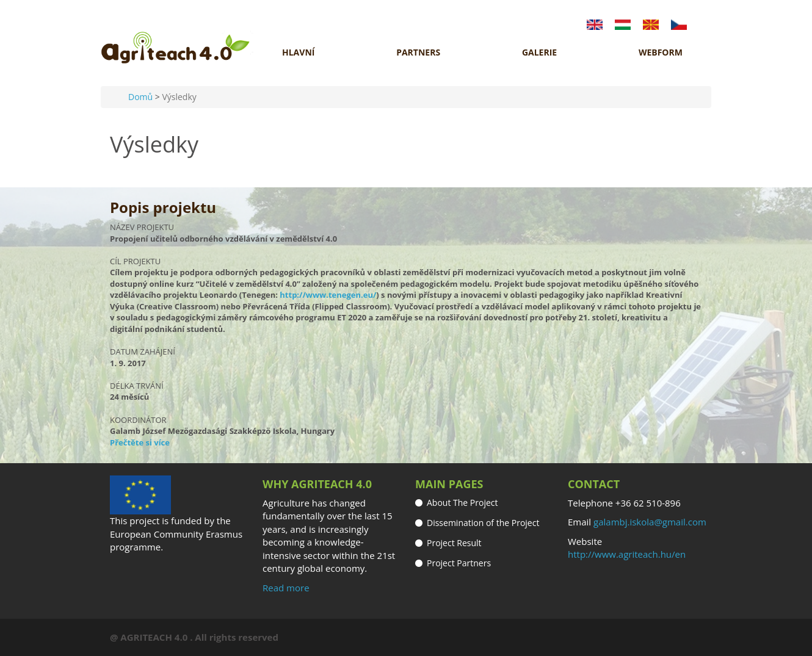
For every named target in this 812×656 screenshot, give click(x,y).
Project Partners (459, 563)
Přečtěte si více (140, 442)
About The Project (462, 503)
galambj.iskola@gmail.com (650, 522)
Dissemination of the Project (483, 523)
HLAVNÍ (298, 52)
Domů (140, 97)
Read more (286, 588)
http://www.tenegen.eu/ (328, 295)
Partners (418, 52)
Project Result (454, 543)
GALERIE (539, 52)
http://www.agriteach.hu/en (627, 554)
